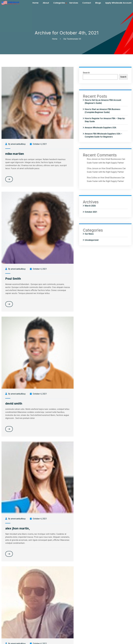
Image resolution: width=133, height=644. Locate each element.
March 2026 (90, 206)
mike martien (15, 154)
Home (35, 3)
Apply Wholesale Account (118, 3)
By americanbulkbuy (15, 144)
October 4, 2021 (38, 144)
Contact (87, 3)
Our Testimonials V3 (72, 39)
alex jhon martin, (18, 528)
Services (74, 3)
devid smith (14, 403)
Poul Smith (13, 279)
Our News (89, 234)
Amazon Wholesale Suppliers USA (100, 128)
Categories (59, 3)
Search (86, 73)
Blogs (98, 3)
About (46, 3)
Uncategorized (92, 240)
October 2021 (91, 212)
